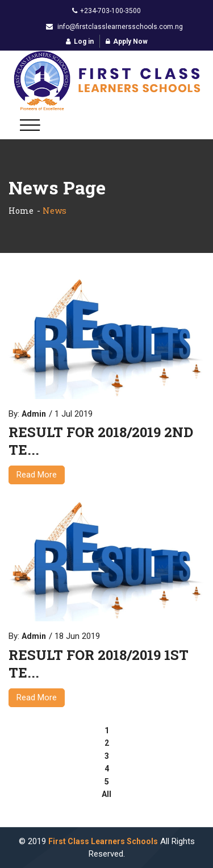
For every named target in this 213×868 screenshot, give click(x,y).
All (106, 794)
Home (21, 211)
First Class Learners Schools (103, 841)
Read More (37, 475)
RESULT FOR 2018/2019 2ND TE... (101, 441)
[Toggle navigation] (30, 125)
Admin (34, 414)
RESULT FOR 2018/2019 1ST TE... (99, 664)
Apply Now (127, 41)
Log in (80, 41)
